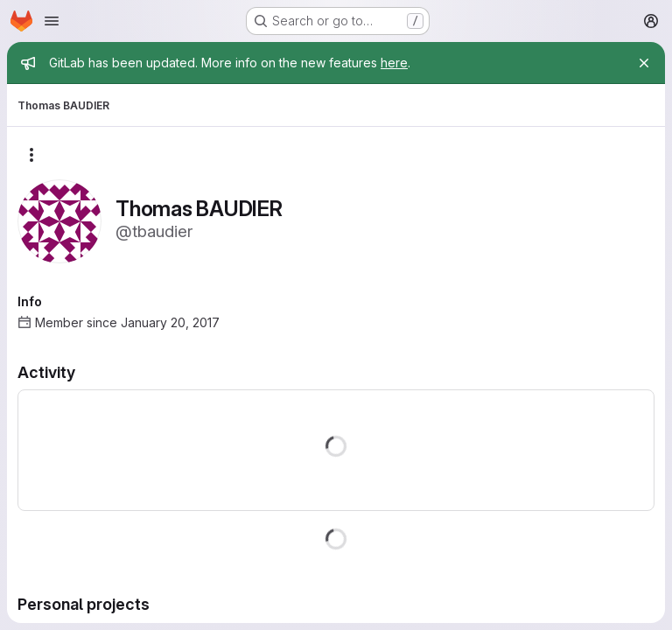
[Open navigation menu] (52, 21)
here (394, 63)
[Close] (644, 63)
